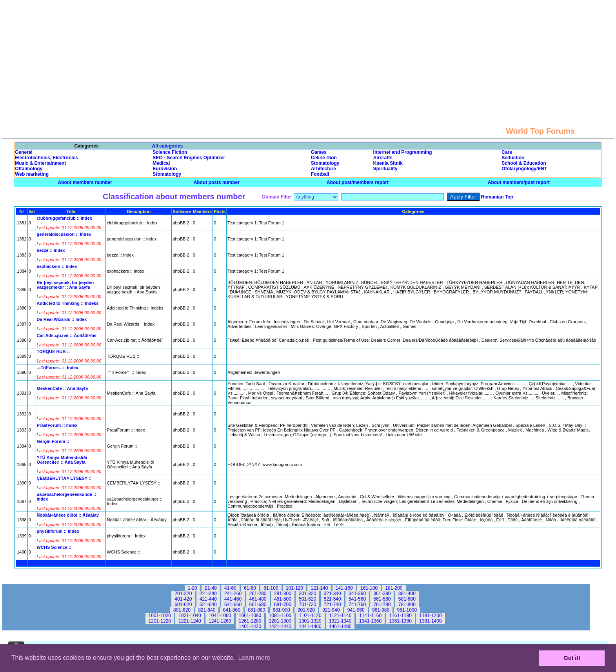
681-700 (283, 605)
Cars (507, 152)
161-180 (369, 588)
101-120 (294, 588)
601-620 (183, 605)
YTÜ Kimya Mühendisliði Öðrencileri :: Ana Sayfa (62, 460)
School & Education (524, 163)
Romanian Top (497, 197)
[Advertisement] (308, 55)
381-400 (407, 594)
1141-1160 (370, 616)
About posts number (217, 182)
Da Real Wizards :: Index (62, 319)
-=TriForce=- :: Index (58, 368)
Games (319, 152)
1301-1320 (310, 621)
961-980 (381, 610)
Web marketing (32, 174)
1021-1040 (190, 616)
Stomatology (325, 163)
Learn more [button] (254, 658)
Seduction (513, 158)
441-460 (233, 599)
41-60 (230, 588)
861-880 (256, 610)
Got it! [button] (572, 658)
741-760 (357, 605)
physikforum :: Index (58, 531)
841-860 (232, 610)
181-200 (394, 588)
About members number (85, 182)
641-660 (233, 605)
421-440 (208, 599)
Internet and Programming (403, 152)
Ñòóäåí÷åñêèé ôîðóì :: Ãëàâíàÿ (68, 515)
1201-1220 (160, 621)
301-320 (307, 594)
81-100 (271, 588)
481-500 (283, 599)
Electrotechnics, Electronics (46, 158)
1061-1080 (250, 616)
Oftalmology (29, 169)
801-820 (182, 610)
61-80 (250, 588)
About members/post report (519, 182)
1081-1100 (280, 616)
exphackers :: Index (57, 266)
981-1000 (407, 610)
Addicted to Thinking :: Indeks (68, 303)
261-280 (258, 594)
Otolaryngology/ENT (524, 169)
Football (320, 174)
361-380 (382, 594)
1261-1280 (250, 621)
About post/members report (358, 182)
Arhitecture (323, 169)
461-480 (258, 599)
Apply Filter (463, 197)
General (24, 152)
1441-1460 (310, 626)
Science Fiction (170, 152)
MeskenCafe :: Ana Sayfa (62, 388)
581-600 (407, 599)
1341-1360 (370, 621)
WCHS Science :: (54, 547)
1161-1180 (400, 616)
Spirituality (385, 169)
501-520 (307, 599)
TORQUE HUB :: (53, 351)
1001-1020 (160, 616)
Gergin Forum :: (53, 441)
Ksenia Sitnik (388, 163)
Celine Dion (324, 158)
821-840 (207, 610)
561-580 (382, 599)
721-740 (333, 605)
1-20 (193, 588)
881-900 (282, 610)
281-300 (283, 594)
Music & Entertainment (40, 163)
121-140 (319, 588)
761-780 (382, 605)
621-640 (208, 605)
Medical (161, 163)
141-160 (344, 588)
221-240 (208, 594)
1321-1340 (340, 621)
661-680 (258, 605)
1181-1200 (430, 616)
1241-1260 (220, 621)
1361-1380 (400, 621)
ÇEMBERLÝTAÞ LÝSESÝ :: (64, 478)
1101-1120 (310, 616)
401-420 (183, 599)
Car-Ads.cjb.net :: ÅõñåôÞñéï (67, 335)
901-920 (306, 610)
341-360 (357, 594)
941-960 (356, 610)
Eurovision (165, 169)
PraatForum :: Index (57, 425)
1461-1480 (340, 626)
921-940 (331, 610)
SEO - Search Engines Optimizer (189, 158)
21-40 (211, 588)
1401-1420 (250, 626)
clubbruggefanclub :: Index (65, 218)
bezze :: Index (51, 250)
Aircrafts (383, 158)
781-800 (407, 605)
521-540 (333, 599)
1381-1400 (430, 621)
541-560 (357, 599)
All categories (168, 146)
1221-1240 (190, 621)
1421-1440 (280, 626)
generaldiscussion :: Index (64, 234)
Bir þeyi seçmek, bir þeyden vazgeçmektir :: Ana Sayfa (65, 285)
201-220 (183, 594)
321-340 (333, 594)
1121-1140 (340, 616)
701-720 (307, 605)
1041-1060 (220, 616)
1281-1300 (280, 621)
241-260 (233, 594)
